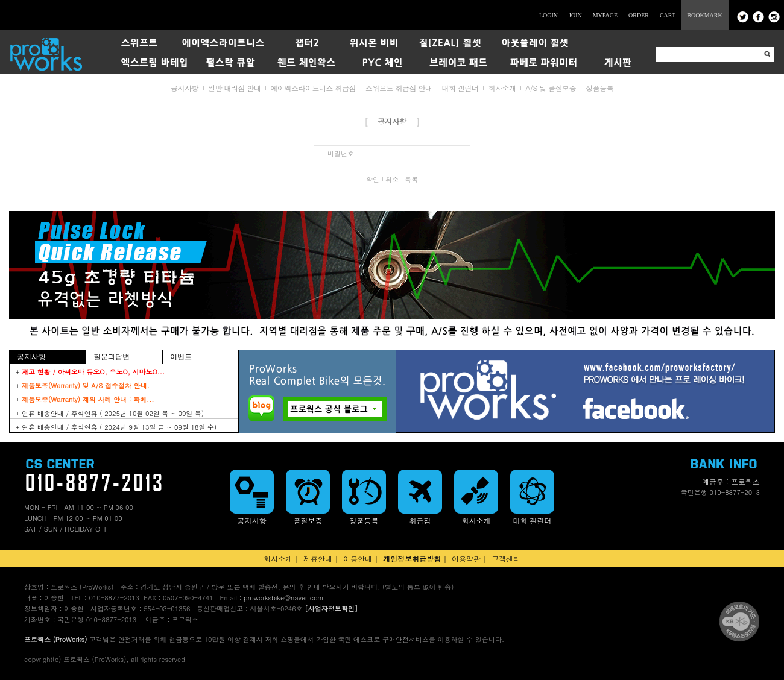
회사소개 (502, 88)
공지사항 (185, 88)
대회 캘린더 (460, 88)
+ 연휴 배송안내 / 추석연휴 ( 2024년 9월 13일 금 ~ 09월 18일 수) (116, 427)
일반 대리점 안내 (235, 88)
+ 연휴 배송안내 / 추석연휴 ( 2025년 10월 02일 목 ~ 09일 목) (110, 413)
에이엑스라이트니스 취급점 (313, 88)
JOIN (575, 15)
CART (668, 15)
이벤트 (181, 357)
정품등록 (599, 88)
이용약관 (466, 559)
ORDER (639, 15)
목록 (411, 180)
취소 (392, 180)
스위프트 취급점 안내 (399, 88)
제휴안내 (318, 559)
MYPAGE (605, 15)
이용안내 (358, 559)
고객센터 (506, 559)
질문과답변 (112, 357)
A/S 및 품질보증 (551, 88)
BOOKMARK (704, 15)
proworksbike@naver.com (283, 598)
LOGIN (548, 15)
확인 (373, 180)
